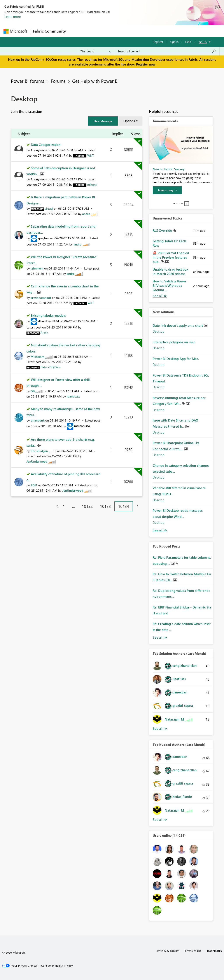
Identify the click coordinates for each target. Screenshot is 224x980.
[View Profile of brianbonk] (38, 420)
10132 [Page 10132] (87, 506)
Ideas (113, 31)
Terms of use (193, 951)
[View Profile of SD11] (34, 485)
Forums (76, 31)
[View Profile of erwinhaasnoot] (41, 298)
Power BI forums (28, 81)
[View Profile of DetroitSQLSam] (51, 367)
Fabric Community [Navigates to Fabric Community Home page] (49, 31)
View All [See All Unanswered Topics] (160, 296)
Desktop (159, 331)
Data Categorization (46, 145)
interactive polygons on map (174, 342)
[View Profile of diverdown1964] (49, 321)
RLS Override (163, 230)
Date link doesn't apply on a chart (178, 325)
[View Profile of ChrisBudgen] (39, 451)
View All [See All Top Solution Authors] (160, 729)
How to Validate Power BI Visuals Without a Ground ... (170, 285)
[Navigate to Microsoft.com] (15, 31)
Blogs (152, 31)
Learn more (13, 17)
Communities (132, 31)
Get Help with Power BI (95, 81)
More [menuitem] (167, 31)
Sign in (174, 42)
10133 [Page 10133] (105, 506)
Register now (146, 64)
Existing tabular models (48, 315)
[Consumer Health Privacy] (57, 966)
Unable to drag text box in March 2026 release (171, 271)
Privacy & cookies (168, 951)
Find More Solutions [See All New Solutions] (160, 530)
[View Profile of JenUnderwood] (37, 461)
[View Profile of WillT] (90, 155)
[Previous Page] (56, 506)
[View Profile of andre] (86, 214)
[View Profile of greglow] (44, 238)
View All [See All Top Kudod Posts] (160, 637)
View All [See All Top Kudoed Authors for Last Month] (160, 820)
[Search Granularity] (96, 51)
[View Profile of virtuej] (49, 208)
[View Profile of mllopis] (92, 184)
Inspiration (95, 31)
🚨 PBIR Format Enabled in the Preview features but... (171, 257)
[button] (103, 121)
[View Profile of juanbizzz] (73, 396)
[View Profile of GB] (33, 391)
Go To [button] (203, 42)
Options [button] (129, 121)
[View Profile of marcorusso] (82, 426)
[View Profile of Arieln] (44, 333)
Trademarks (214, 951)
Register (158, 42)
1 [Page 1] (64, 506)
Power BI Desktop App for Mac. (176, 359)
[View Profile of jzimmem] (37, 268)
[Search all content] (167, 51)
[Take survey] (167, 190)
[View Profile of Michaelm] (37, 357)
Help (188, 42)
